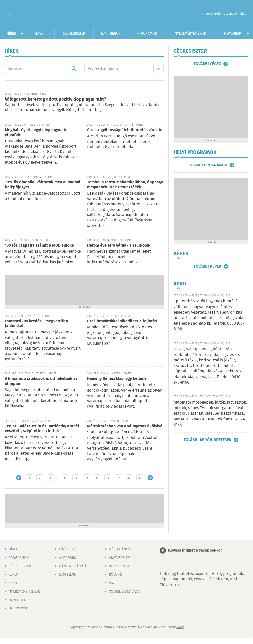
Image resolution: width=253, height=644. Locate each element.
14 (65, 478)
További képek (207, 266)
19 (118, 478)
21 (140, 478)
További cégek (207, 64)
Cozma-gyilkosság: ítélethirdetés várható (125, 130)
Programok (147, 34)
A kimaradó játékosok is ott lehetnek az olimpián (41, 381)
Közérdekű (68, 549)
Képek (39, 34)
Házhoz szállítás (74, 566)
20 (129, 478)
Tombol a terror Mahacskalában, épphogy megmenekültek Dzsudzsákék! (125, 185)
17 (97, 478)
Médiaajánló (120, 549)
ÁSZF (113, 583)
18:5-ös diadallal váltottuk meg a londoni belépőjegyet (43, 185)
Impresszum (119, 566)
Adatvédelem (120, 558)
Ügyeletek (17, 600)
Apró (13, 583)
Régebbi (150, 478)
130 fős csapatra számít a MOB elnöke (39, 245)
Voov (180, 627)
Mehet (74, 69)
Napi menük (111, 34)
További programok (207, 165)
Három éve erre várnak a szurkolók (119, 245)
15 (76, 478)
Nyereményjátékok (190, 34)
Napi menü (68, 575)
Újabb (19, 478)
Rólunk (115, 575)
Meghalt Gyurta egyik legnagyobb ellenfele (36, 132)
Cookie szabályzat (125, 592)
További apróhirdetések (207, 440)
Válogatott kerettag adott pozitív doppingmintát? (56, 99)
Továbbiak (233, 34)
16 (86, 478)
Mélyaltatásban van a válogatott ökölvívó (125, 426)
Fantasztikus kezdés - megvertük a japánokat (37, 324)
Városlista (9, 14)
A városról (68, 558)
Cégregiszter (74, 34)
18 (108, 478)
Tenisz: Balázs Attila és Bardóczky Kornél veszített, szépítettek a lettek (42, 429)
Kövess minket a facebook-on (195, 551)
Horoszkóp (18, 608)
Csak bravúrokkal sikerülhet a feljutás (122, 321)
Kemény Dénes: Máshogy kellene (117, 379)
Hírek (11, 34)
